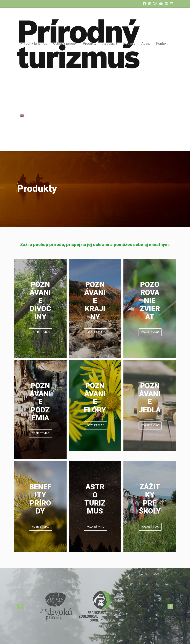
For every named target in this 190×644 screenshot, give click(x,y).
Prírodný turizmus (34, 44)
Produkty (90, 44)
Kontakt (162, 44)
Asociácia (110, 44)
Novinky (129, 44)
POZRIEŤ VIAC (41, 332)
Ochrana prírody (65, 44)
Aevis (146, 44)
